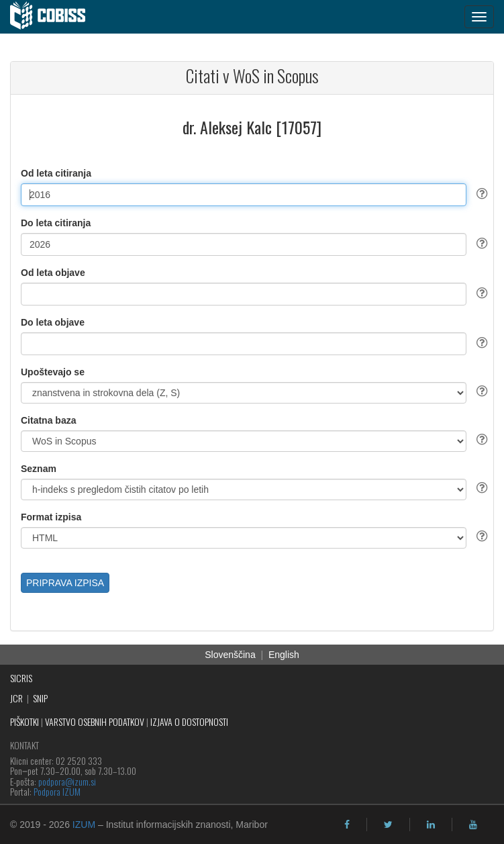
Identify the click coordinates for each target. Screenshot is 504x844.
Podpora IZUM (57, 791)
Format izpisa (51, 517)
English (284, 655)
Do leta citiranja (56, 223)
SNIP (40, 698)
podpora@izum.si (67, 781)
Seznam (39, 469)
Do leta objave (53, 322)
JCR (16, 698)
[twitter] (388, 825)
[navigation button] (479, 17)
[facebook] (347, 825)
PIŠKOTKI (24, 721)
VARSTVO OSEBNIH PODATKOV (95, 721)
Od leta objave (53, 273)
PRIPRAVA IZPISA (65, 583)
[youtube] (473, 825)
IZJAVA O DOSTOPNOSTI (189, 721)
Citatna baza (48, 420)
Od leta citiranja (56, 173)
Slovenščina (230, 655)
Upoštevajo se (53, 372)
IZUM (84, 825)
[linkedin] (431, 825)
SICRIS (21, 678)
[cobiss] (55, 17)
